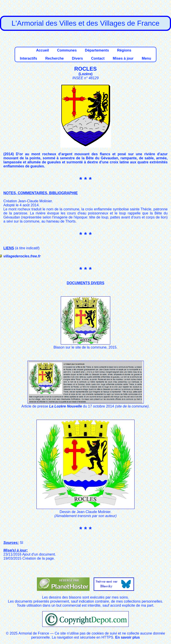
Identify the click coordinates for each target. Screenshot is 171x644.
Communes (67, 50)
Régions (124, 50)
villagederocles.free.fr (22, 256)
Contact (98, 58)
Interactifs (28, 58)
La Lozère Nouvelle (66, 406)
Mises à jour (123, 58)
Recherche (54, 58)
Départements (97, 50)
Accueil (42, 50)
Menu (146, 58)
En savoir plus (127, 637)
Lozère (85, 74)
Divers (78, 58)
